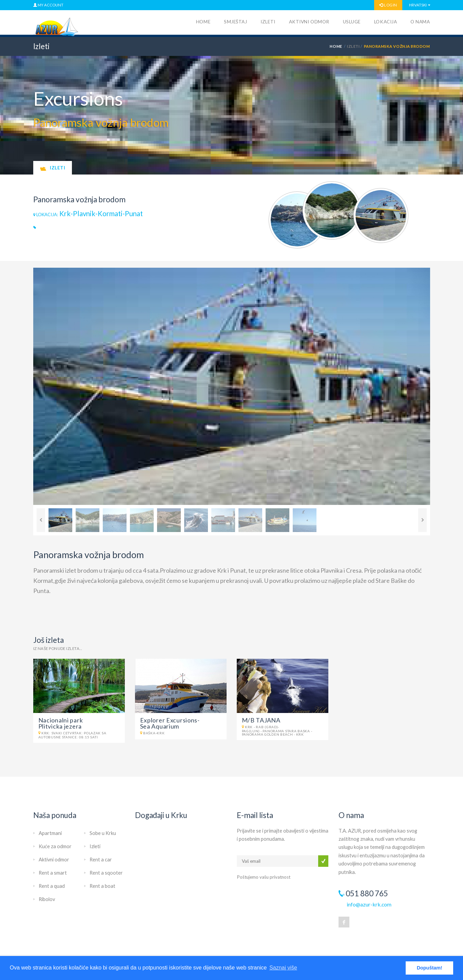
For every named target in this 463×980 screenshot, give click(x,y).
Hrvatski (418, 5)
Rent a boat (102, 886)
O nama (420, 22)
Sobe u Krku (103, 833)
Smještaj (235, 22)
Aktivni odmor (309, 22)
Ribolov (47, 899)
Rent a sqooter (106, 873)
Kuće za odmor (55, 846)
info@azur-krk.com (369, 904)
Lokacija (385, 22)
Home (203, 22)
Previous (41, 520)
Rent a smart (53, 873)
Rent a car (101, 860)
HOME (336, 46)
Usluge (352, 22)
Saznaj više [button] (283, 968)
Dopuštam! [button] (430, 968)
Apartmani (50, 833)
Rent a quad (52, 886)
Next (422, 520)
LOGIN (388, 5)
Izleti (268, 22)
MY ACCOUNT (48, 5)
